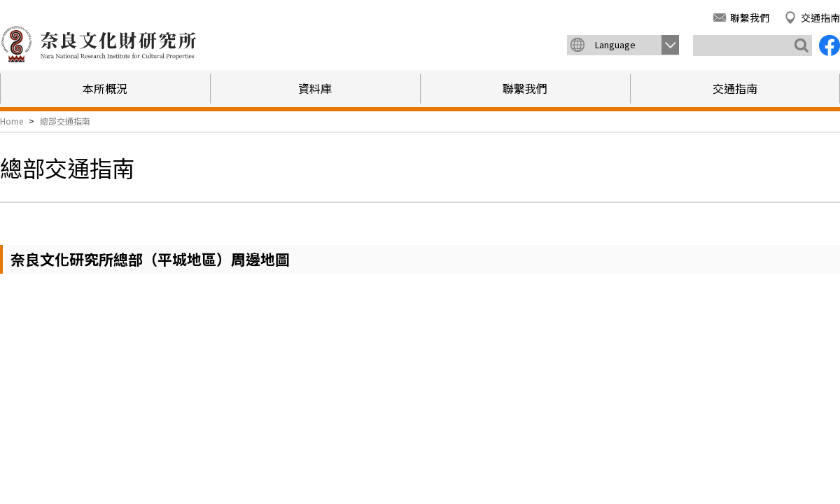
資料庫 (315, 88)
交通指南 (820, 17)
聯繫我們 (750, 17)
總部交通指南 (65, 121)
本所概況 (105, 88)
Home (12, 121)
